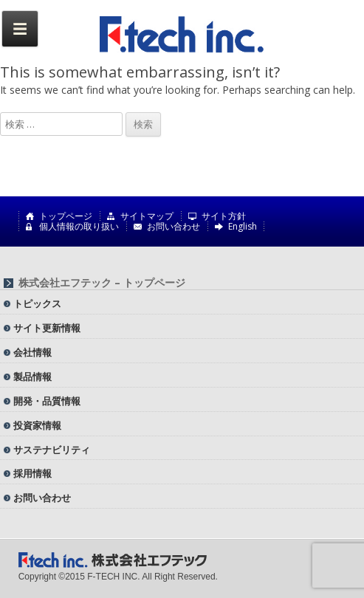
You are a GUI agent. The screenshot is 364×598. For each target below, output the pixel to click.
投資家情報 (37, 425)
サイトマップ (147, 216)
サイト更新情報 (47, 328)
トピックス (37, 303)
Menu (20, 29)
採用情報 (32, 473)
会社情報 (32, 352)
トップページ (66, 216)
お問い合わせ (174, 227)
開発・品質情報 (47, 401)
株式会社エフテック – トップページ (102, 283)
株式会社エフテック (182, 35)
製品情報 (32, 377)
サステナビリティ (52, 450)
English (243, 227)
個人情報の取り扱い (79, 227)
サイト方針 (224, 216)
